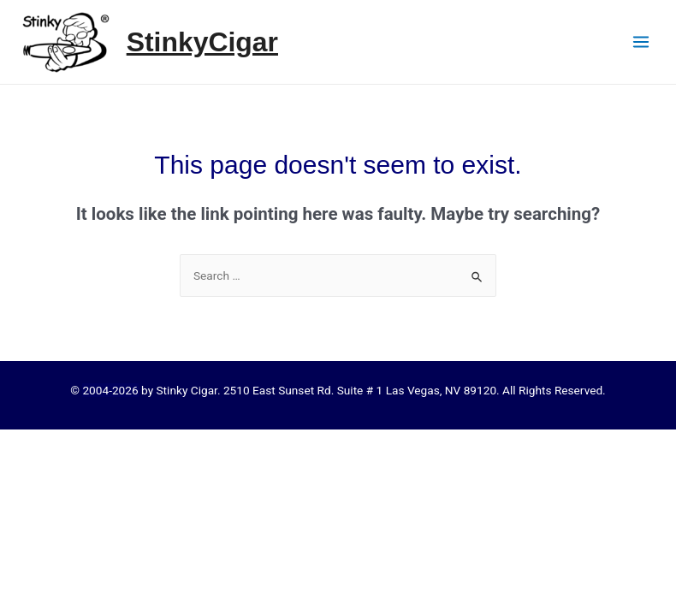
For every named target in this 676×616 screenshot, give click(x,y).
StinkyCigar (202, 42)
